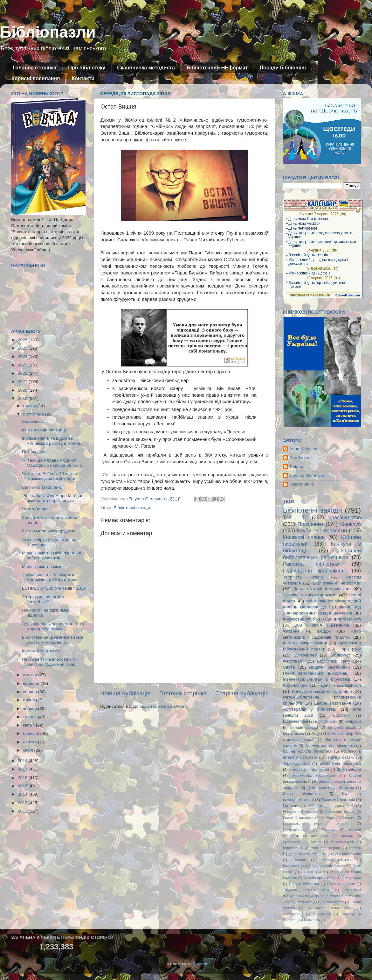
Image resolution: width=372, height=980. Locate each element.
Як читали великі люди (330, 908)
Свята (289, 667)
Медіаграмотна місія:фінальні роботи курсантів (52, 555)
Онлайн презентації (319, 878)
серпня (31, 692)
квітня (29, 725)
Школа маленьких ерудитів (49, 531)
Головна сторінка (34, 68)
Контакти (83, 78)
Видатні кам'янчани (329, 667)
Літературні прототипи (309, 770)
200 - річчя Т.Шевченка (322, 625)
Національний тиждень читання (316, 824)
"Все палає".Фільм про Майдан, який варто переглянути (53, 498)
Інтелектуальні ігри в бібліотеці (317, 679)
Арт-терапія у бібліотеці (310, 709)
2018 (23, 761)
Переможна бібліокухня (314, 776)
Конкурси (353, 721)
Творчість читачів (303, 577)
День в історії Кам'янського (322, 589)
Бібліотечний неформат (337, 583)
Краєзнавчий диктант (329, 866)
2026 (23, 340)
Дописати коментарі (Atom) (160, 706)
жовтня (31, 675)
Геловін (355, 848)
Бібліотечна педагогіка (340, 763)
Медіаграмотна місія (42, 567)
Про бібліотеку (87, 68)
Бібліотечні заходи (132, 508)
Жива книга (33, 421)
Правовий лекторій (338, 800)
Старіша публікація (242, 693)
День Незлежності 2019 (307, 854)
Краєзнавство (345, 517)
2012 (23, 811)
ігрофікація (292, 842)
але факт (320, 836)
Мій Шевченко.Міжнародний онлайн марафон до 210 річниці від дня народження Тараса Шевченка (322, 607)
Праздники (310, 524)
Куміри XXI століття (41, 651)
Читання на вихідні (307, 631)
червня (31, 709)
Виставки (341, 715)
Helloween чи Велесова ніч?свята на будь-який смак (50, 662)
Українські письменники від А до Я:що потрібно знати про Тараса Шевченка (322, 896)
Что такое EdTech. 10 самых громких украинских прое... (51, 476)
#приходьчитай (296, 763)
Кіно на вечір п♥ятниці (44, 430)
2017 (23, 769)
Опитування (351, 878)
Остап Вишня (35, 509)
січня (28, 750)
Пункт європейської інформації (316, 673)
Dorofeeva (299, 458)
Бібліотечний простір (300, 812)
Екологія (299, 860)
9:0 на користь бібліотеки (307, 751)
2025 (23, 348)
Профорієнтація (296, 830)
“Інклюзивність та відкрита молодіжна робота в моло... (52, 577)
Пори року (350, 649)
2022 (23, 373)
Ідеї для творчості (343, 619)
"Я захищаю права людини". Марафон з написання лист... (53, 463)
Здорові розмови (336, 860)
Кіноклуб (351, 524)
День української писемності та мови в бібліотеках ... (53, 626)
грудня (30, 406)
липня (29, 700)
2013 (23, 803)
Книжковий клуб (299, 619)
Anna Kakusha (303, 449)
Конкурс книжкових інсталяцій (322, 691)
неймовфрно (293, 914)
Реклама (329, 830)
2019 (23, 398)
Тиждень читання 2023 (306, 890)
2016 (23, 778)
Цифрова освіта (331, 902)
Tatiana (296, 467)
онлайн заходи (304, 728)
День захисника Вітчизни (331, 788)
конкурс (347, 836)
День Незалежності (341, 685)
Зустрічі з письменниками (310, 595)
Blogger (200, 964)
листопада (34, 414)
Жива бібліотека (301, 794)
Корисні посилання (36, 78)
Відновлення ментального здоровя (312, 848)
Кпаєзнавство (294, 866)
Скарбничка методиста (146, 68)
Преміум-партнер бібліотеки (330, 746)
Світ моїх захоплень (42, 487)
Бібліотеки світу (334, 661)
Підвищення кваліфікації (314, 571)
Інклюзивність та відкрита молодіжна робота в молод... (53, 441)
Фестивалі (293, 661)
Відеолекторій (296, 721)
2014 (23, 794)
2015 (23, 786)
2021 (23, 382)
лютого (30, 742)
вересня (32, 683)
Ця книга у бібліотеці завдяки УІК (318, 806)
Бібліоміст (340, 655)
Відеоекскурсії (343, 842)
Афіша (316, 842)
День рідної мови (347, 854)
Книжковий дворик (340, 812)
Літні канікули (349, 770)
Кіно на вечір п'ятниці (305, 643)
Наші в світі (311, 872)
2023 (23, 365)
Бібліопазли (48, 32)
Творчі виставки (340, 757)
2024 (23, 356)
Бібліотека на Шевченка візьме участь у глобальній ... (53, 640)
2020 (23, 390)
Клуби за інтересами (322, 530)
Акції (315, 734)
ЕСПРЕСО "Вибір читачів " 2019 (54, 588)
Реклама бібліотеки (311, 564)
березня (32, 733)
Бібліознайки (326, 721)
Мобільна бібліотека (338, 818)
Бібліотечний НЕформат (217, 68)
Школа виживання (333, 703)
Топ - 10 (295, 517)
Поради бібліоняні (283, 68)
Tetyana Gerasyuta (307, 476)
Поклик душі (34, 452)
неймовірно (322, 914)
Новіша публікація (125, 693)
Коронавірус (295, 685)
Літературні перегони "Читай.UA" (43, 599)
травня (30, 717)
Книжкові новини (304, 537)
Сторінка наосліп (341, 884)
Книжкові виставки (298, 818)
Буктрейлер (305, 655)
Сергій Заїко (302, 484)
